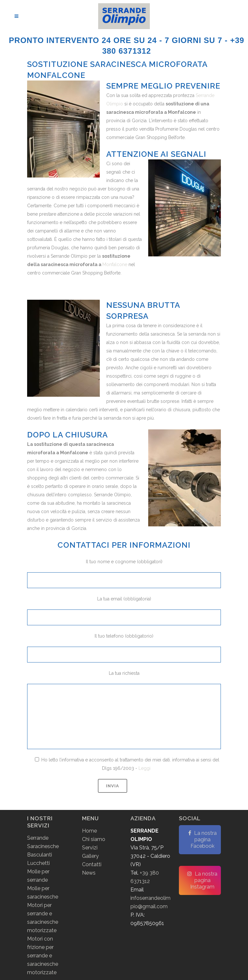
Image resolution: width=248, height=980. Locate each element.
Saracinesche (43, 846)
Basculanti (40, 855)
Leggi (145, 768)
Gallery (90, 856)
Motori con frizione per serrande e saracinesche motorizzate (43, 956)
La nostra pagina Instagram (202, 880)
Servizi (90, 848)
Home (89, 831)
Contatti (92, 864)
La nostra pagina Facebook (202, 840)
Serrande (38, 838)
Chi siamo (94, 839)
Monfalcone (115, 264)
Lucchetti (38, 863)
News (89, 873)
